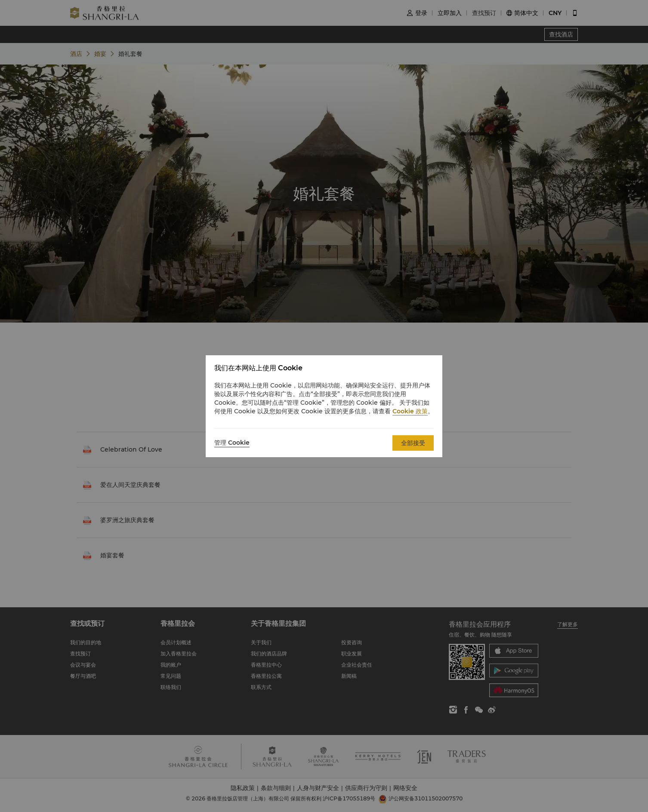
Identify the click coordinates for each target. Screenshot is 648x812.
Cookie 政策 (410, 411)
